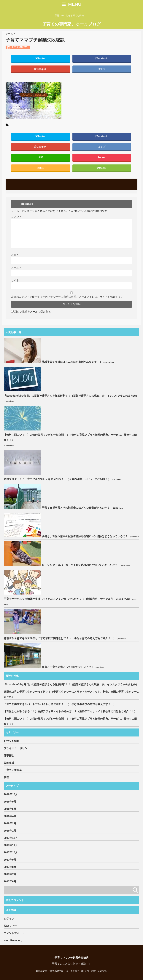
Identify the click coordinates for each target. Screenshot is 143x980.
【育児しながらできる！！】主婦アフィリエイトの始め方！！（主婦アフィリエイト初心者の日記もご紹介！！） (70, 711)
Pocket (102, 157)
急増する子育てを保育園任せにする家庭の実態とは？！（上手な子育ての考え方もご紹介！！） (60, 638)
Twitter (41, 58)
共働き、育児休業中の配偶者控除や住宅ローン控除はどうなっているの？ (85, 536)
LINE (41, 157)
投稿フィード (12, 926)
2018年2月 (10, 823)
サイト (15, 280)
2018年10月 (11, 794)
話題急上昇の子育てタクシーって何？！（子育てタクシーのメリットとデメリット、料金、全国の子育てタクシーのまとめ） (71, 694)
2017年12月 (11, 838)
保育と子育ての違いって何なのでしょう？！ (68, 667)
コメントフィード (14, 933)
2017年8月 (10, 867)
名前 (15, 255)
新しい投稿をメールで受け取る (33, 312)
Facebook (102, 58)
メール (16, 268)
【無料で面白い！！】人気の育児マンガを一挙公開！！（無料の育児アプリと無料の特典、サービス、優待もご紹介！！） (70, 437)
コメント (16, 217)
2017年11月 (11, 845)
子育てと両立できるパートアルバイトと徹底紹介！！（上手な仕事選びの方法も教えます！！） (60, 704)
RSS (40, 168)
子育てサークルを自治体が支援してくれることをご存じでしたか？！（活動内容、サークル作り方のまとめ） (68, 599)
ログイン (9, 919)
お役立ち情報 (12, 741)
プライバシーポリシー (17, 748)
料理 (6, 777)
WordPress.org (13, 940)
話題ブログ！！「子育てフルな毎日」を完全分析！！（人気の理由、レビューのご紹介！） (57, 479)
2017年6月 (10, 881)
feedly (102, 168)
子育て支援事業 (13, 770)
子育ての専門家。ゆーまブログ (72, 24)
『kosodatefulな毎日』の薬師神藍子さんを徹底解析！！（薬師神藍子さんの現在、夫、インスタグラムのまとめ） (71, 396)
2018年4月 (10, 816)
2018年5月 (10, 809)
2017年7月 (10, 874)
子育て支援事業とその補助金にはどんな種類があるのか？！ (77, 508)
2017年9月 (10, 860)
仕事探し (9, 755)
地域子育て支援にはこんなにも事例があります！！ (72, 362)
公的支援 (9, 763)
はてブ (102, 69)
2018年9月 (10, 802)
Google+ (41, 69)
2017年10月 (11, 852)
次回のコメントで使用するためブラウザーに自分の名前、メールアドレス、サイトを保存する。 (67, 297)
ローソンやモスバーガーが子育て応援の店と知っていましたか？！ (81, 565)
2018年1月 (10, 831)
